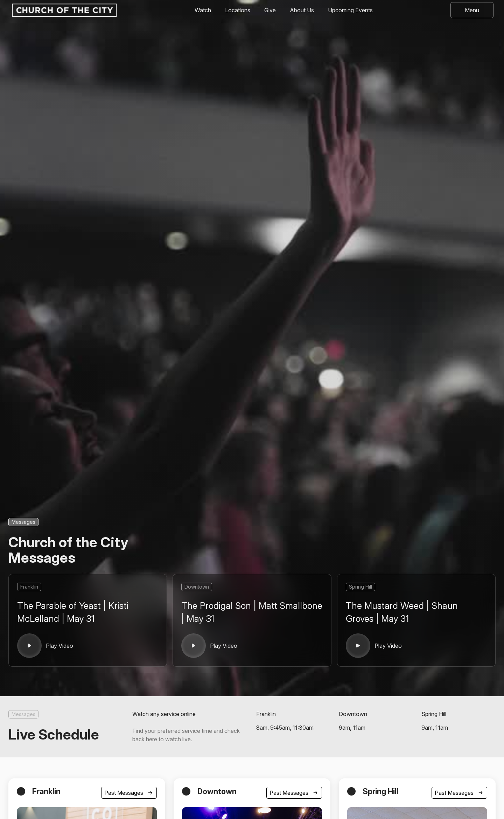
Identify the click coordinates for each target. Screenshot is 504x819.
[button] (472, 10)
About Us (302, 10)
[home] (64, 10)
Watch (203, 10)
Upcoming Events (350, 10)
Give (270, 10)
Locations (238, 10)
